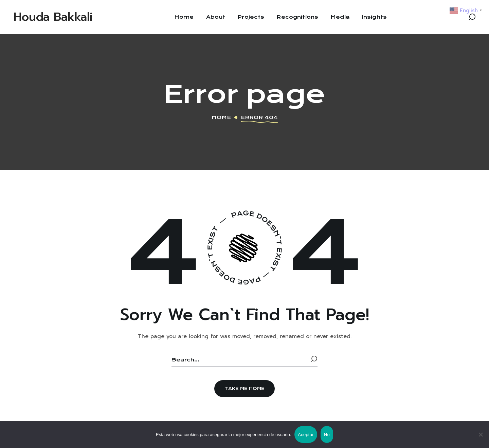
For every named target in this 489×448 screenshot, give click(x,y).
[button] (472, 17)
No (327, 435)
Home (221, 117)
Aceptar (306, 435)
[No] (481, 434)
